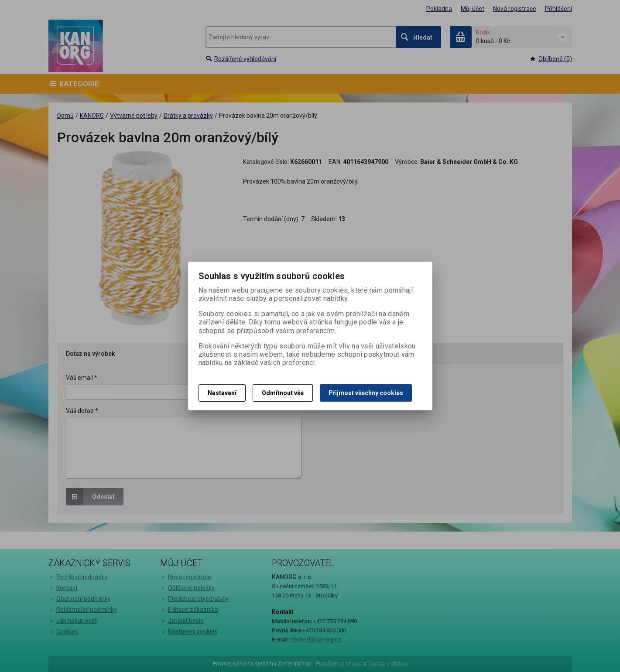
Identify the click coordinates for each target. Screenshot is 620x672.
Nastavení (222, 393)
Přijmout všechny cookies (366, 393)
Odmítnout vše (283, 393)
